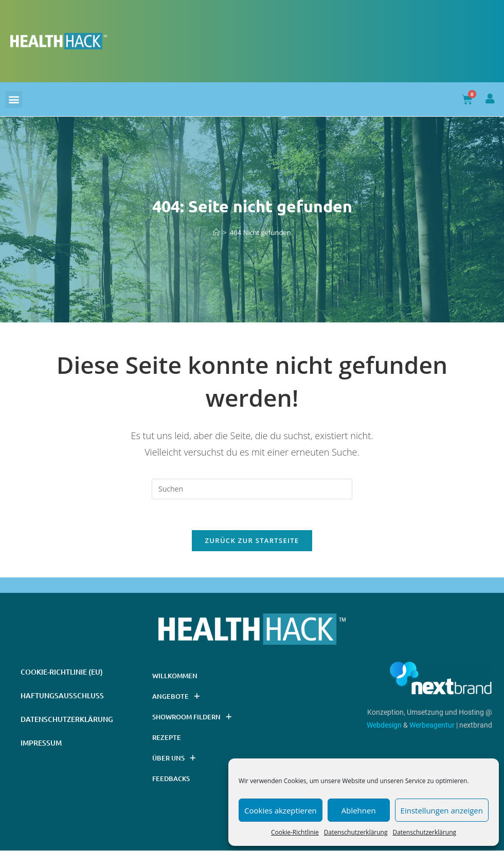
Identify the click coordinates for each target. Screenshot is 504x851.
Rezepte (167, 738)
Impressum (41, 743)
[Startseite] (216, 232)
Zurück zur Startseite (252, 541)
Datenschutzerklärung (356, 832)
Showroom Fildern (192, 717)
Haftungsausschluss (62, 696)
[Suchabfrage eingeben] (252, 489)
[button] (14, 99)
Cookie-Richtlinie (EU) (62, 672)
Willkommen (175, 676)
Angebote (176, 696)
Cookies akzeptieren (281, 810)
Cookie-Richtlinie (295, 832)
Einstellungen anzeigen (442, 810)
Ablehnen (359, 810)
